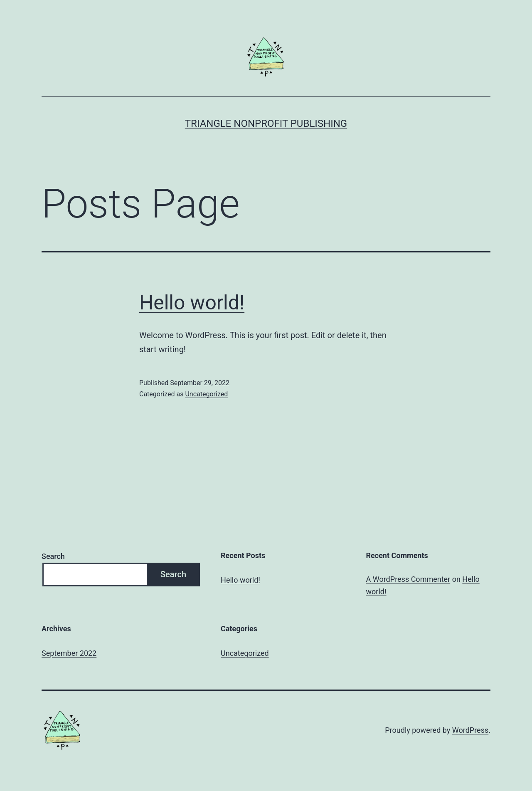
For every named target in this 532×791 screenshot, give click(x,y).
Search (53, 556)
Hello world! (192, 303)
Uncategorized (206, 394)
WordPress (470, 730)
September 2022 (69, 653)
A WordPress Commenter (408, 579)
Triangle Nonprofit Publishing (266, 124)
